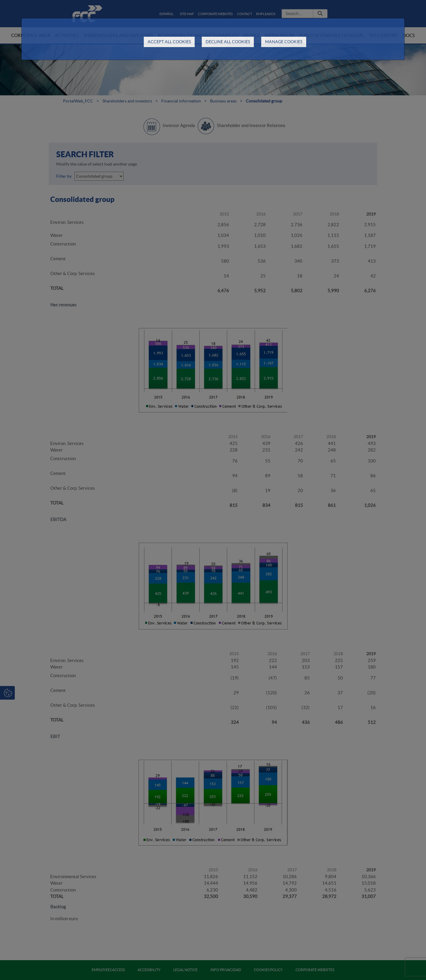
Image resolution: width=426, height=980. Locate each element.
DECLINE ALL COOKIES (228, 42)
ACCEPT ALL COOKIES (169, 42)
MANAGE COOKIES (284, 42)
